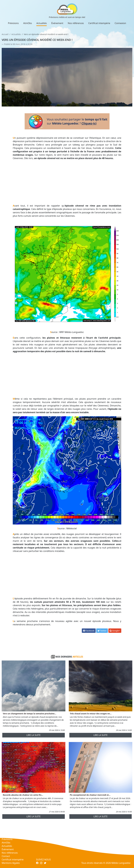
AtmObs (28, 23)
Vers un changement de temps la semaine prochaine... (30, 714)
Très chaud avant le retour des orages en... (91, 714)
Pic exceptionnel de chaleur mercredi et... (90, 795)
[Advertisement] (67, 182)
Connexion (120, 23)
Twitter (102, 631)
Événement (57, 23)
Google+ (115, 631)
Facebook (89, 631)
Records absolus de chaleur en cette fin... (23, 795)
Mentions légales (11, 863)
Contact (6, 856)
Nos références (76, 23)
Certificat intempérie (99, 23)
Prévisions (13, 23)
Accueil (5, 34)
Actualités (42, 23)
